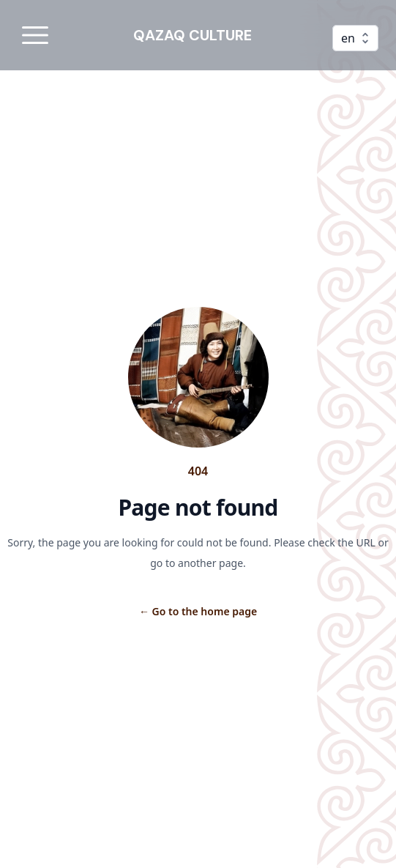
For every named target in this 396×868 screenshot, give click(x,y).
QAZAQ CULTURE (193, 35)
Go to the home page (198, 611)
